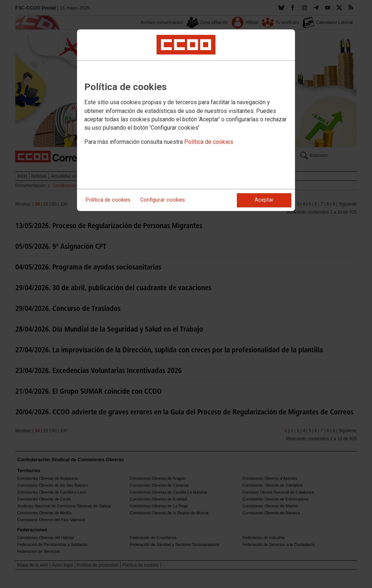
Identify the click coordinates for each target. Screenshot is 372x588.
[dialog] (186, 120)
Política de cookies (209, 142)
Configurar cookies (163, 200)
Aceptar (264, 200)
